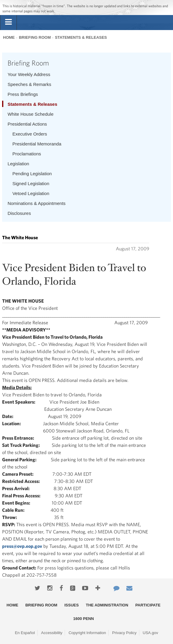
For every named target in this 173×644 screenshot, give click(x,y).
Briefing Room (35, 37)
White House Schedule (31, 114)
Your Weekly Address (29, 74)
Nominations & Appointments (37, 203)
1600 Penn (83, 619)
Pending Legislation (32, 174)
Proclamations (27, 154)
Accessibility (52, 633)
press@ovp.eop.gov (22, 546)
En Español (25, 633)
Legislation (18, 164)
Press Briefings (23, 94)
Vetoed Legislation (31, 193)
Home (9, 37)
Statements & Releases (81, 37)
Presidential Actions (27, 124)
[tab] (8, 22)
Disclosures (19, 213)
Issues (72, 605)
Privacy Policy (124, 633)
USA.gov (150, 633)
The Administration (107, 605)
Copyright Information (87, 633)
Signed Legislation (31, 183)
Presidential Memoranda (37, 144)
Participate (148, 605)
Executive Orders (30, 134)
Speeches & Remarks (29, 84)
